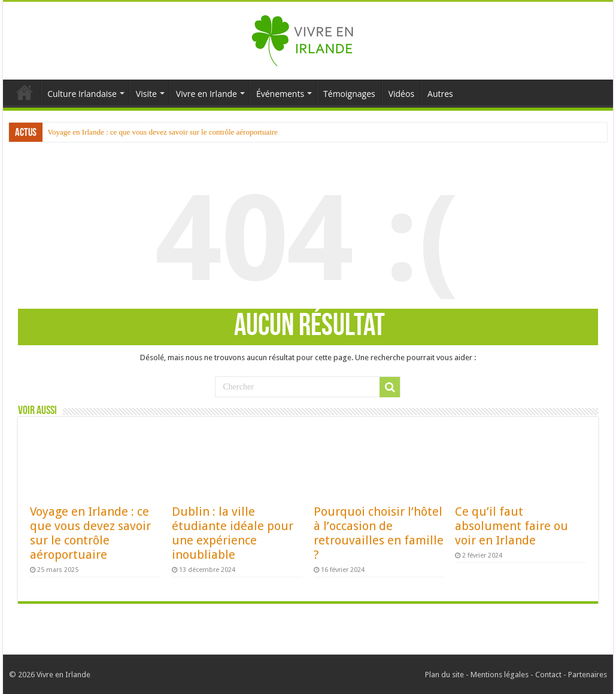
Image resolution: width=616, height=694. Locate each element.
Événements (280, 94)
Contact (548, 675)
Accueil (25, 92)
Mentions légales (500, 675)
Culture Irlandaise (82, 94)
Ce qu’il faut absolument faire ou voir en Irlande (512, 526)
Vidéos (401, 94)
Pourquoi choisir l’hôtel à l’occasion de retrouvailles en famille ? (379, 533)
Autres (440, 94)
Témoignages (349, 94)
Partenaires (588, 675)
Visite (146, 94)
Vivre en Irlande (207, 94)
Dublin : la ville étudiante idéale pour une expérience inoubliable (233, 533)
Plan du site (444, 675)
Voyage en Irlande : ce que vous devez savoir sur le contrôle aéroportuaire (163, 132)
